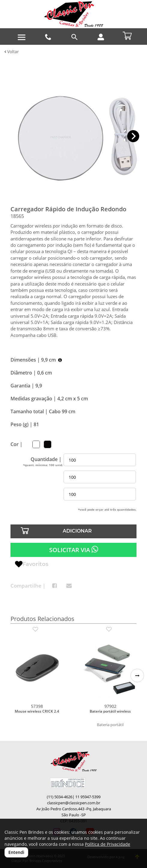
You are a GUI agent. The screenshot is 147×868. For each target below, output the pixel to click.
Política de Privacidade (108, 844)
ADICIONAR (77, 531)
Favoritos (32, 564)
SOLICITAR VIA (74, 550)
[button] (133, 136)
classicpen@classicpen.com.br (74, 803)
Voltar (12, 52)
